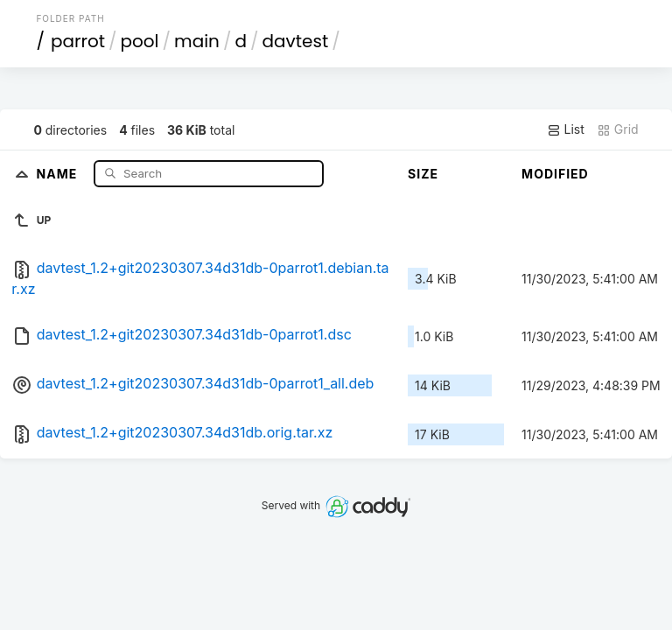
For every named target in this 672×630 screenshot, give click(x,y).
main (197, 41)
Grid (618, 129)
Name (59, 173)
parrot (78, 41)
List (566, 129)
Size (423, 174)
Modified (555, 174)
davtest (296, 41)
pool (140, 41)
